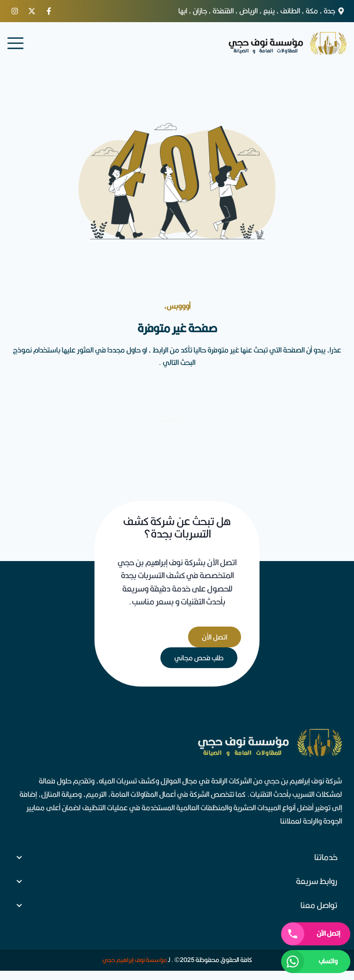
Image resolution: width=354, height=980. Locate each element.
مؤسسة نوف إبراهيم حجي (135, 960)
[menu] (15, 43)
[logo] (287, 43)
